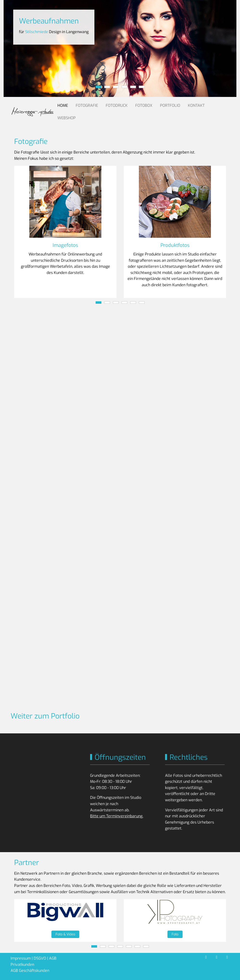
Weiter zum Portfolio (45, 716)
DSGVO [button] (40, 958)
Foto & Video (65, 934)
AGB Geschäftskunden (30, 971)
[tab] (98, 87)
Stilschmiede (37, 32)
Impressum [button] (21, 958)
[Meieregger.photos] (33, 112)
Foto (175, 934)
